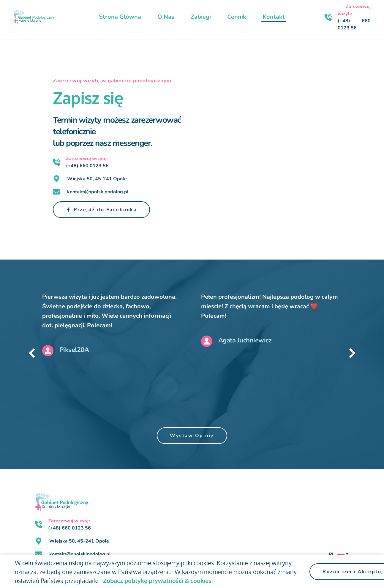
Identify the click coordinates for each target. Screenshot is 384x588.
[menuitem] (120, 17)
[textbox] (338, 554)
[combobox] (338, 554)
